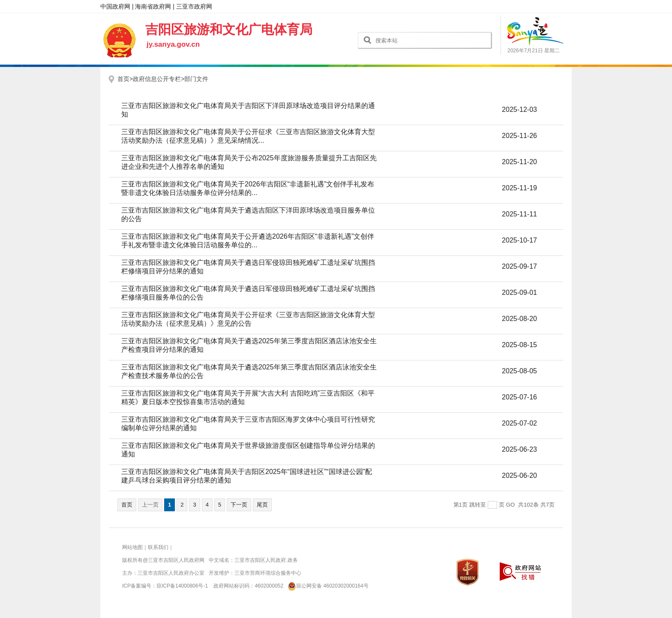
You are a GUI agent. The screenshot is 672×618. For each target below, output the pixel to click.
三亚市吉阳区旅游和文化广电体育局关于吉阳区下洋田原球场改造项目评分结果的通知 (248, 110)
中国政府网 (115, 6)
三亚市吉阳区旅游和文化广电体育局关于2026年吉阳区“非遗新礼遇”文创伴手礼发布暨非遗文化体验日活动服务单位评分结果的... (248, 188)
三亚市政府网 (194, 6)
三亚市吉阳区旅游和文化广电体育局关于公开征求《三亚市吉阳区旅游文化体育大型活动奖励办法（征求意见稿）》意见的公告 (248, 319)
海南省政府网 (153, 6)
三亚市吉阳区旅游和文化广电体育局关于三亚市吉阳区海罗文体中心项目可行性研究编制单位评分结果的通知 (248, 424)
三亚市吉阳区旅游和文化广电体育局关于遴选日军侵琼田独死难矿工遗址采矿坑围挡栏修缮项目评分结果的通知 (248, 267)
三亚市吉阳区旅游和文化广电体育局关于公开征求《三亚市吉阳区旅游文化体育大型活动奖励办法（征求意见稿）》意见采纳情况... (248, 136)
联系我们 (158, 547)
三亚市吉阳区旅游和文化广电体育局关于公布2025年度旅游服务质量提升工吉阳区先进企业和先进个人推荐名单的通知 (249, 162)
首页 (127, 505)
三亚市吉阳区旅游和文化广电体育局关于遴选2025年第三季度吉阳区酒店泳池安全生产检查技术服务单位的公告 (249, 371)
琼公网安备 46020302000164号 (327, 586)
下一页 (239, 505)
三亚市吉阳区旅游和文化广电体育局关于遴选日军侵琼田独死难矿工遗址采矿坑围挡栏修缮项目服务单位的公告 (248, 293)
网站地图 (132, 547)
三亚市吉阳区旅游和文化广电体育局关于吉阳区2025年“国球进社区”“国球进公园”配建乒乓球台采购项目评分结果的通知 (247, 476)
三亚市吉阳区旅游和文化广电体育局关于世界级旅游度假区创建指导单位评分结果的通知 (248, 450)
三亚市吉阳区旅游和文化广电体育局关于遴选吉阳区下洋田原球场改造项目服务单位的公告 (248, 214)
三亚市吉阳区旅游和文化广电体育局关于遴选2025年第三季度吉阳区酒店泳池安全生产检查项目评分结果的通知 (249, 345)
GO (510, 505)
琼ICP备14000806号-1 (182, 586)
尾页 (262, 505)
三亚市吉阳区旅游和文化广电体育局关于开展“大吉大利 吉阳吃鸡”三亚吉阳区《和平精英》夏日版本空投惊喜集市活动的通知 (248, 397)
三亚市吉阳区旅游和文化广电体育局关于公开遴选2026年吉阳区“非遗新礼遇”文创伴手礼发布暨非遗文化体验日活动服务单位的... (248, 241)
